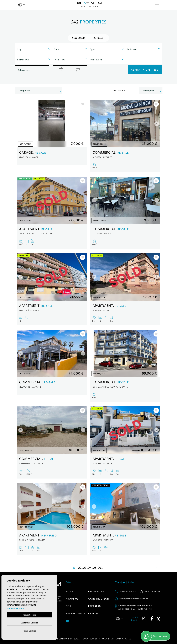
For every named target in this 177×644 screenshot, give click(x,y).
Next (84, 124)
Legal (77, 639)
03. (85, 568)
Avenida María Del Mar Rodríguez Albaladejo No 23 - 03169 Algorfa (135, 607)
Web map (103, 639)
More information (15, 609)
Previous (20, 124)
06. (100, 568)
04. (90, 568)
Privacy (84, 639)
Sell (69, 606)
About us (72, 599)
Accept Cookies (29, 615)
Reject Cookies (29, 631)
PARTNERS (95, 606)
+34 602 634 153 (152, 591)
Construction (99, 599)
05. (95, 568)
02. (80, 568)
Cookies (93, 639)
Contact (94, 613)
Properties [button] (96, 591)
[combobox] (34, 49)
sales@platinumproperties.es (134, 599)
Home (69, 591)
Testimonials (75, 613)
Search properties (145, 70)
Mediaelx (126, 639)
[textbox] (34, 49)
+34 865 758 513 (128, 591)
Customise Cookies (29, 623)
